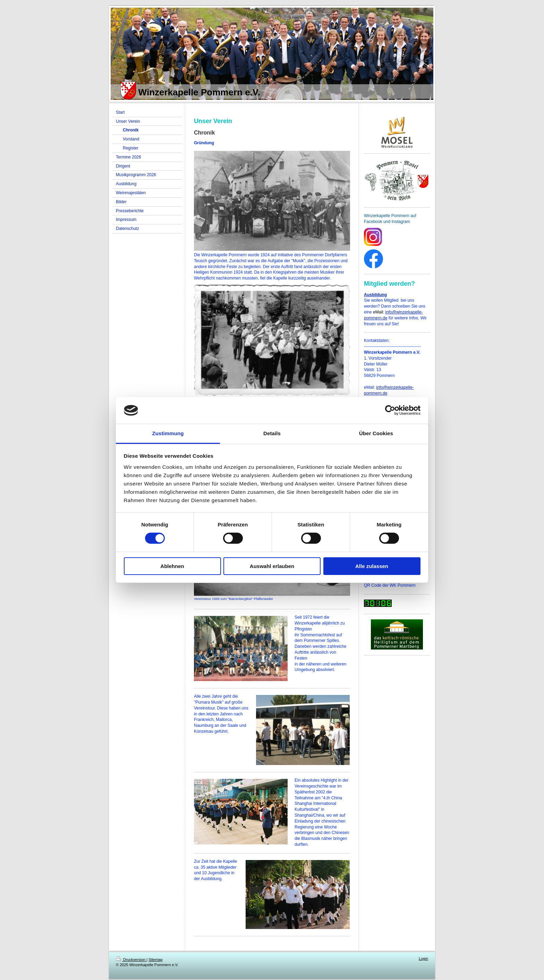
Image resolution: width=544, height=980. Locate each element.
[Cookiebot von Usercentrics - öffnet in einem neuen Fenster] (390, 410)
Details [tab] (272, 433)
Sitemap (155, 960)
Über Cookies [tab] (376, 433)
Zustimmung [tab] (168, 433)
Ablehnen (172, 566)
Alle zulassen (372, 566)
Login (423, 958)
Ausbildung (375, 295)
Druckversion (131, 960)
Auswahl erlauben (272, 566)
